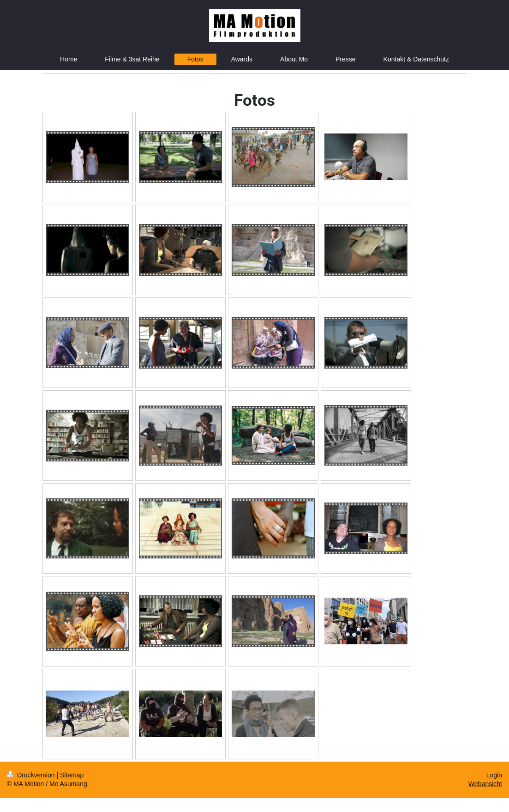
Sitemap (72, 775)
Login (494, 775)
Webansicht (485, 784)
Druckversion (32, 775)
